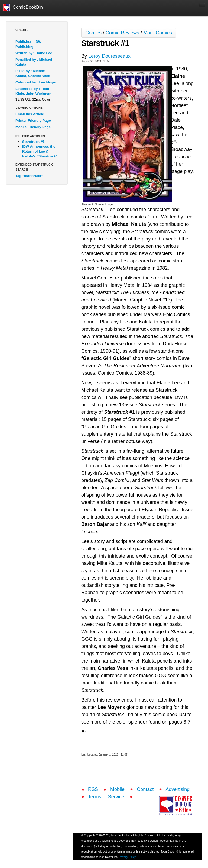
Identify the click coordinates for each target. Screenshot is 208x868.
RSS (93, 789)
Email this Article (30, 114)
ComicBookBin (23, 8)
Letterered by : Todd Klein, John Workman (33, 91)
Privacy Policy (127, 857)
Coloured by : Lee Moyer (36, 82)
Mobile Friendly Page (33, 127)
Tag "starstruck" (29, 176)
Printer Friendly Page (33, 120)
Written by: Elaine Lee (34, 53)
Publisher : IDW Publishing (28, 44)
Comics (93, 33)
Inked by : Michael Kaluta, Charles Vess (33, 73)
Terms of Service (106, 797)
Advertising (178, 789)
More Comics (158, 33)
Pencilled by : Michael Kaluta (34, 62)
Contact (145, 789)
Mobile (117, 789)
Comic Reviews (122, 33)
